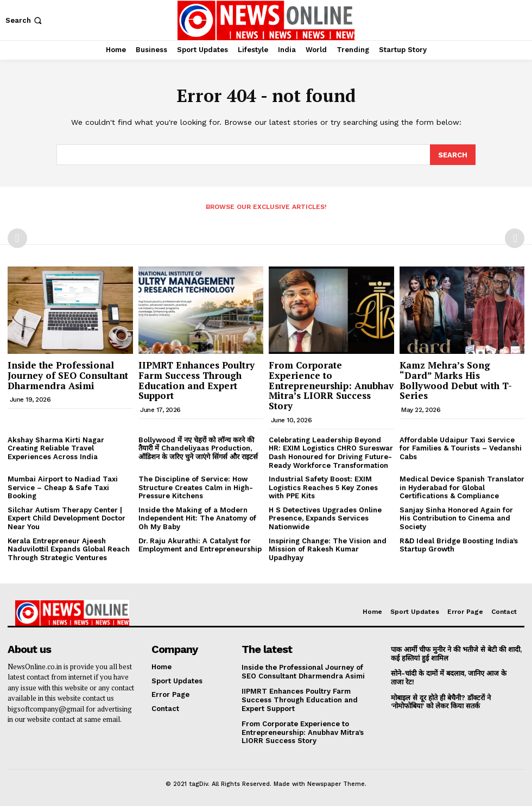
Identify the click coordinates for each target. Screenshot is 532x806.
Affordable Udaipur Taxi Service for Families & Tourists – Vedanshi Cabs (461, 448)
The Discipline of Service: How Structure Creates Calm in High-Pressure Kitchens (196, 487)
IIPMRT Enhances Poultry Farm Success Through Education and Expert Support (197, 380)
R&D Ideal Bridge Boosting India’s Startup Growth (459, 545)
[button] (25, 20)
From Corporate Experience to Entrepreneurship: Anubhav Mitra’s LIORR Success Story (331, 385)
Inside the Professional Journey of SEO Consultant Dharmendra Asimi (68, 375)
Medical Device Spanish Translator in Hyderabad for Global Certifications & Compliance (462, 487)
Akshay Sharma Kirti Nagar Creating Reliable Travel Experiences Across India (56, 448)
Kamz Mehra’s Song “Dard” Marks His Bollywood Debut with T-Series (456, 380)
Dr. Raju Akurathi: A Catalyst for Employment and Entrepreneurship (200, 545)
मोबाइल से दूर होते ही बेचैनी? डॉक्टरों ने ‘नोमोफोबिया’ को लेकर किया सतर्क (441, 702)
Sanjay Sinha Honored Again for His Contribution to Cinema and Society (456, 518)
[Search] (453, 154)
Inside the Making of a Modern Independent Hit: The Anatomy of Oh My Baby (197, 518)
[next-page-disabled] (515, 238)
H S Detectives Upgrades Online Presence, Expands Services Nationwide (325, 518)
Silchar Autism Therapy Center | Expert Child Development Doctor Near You (66, 518)
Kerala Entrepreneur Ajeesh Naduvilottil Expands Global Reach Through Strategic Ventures (69, 549)
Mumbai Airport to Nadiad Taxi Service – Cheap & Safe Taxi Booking (63, 487)
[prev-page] (17, 238)
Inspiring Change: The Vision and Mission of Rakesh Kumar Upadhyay (328, 549)
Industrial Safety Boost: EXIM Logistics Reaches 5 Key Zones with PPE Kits (323, 487)
